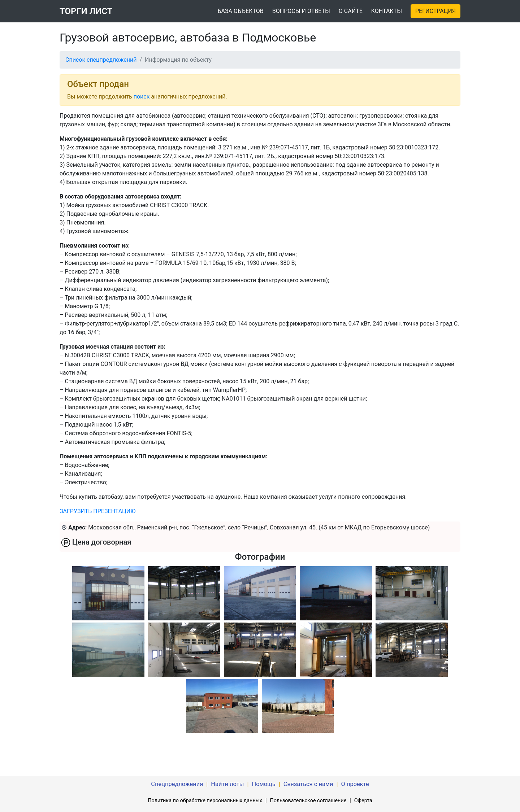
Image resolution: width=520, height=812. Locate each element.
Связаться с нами (308, 784)
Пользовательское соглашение (308, 801)
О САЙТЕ (351, 11)
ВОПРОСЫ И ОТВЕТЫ (301, 11)
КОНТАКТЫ (387, 11)
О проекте (355, 784)
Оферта (363, 801)
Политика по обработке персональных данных (205, 801)
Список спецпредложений (101, 60)
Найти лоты (227, 784)
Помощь (263, 784)
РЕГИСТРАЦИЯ (435, 11)
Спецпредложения (177, 784)
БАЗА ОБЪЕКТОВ (240, 11)
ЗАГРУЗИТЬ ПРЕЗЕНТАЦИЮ (98, 511)
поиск (142, 97)
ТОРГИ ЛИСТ (86, 11)
